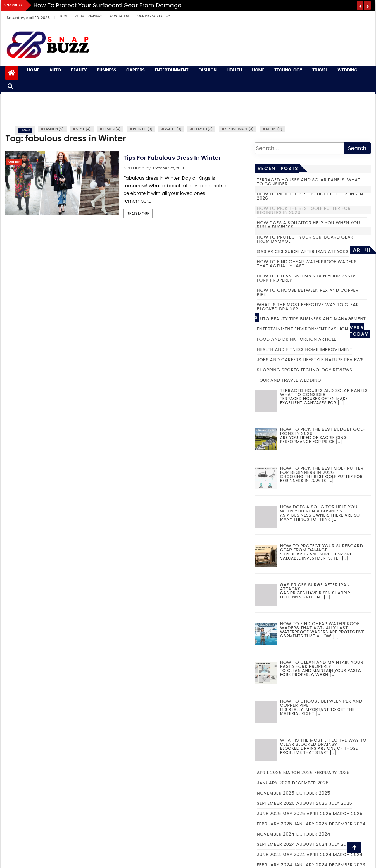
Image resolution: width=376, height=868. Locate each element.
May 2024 (294, 854)
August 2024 (312, 844)
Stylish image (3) (239, 129)
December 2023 (347, 865)
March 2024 (348, 854)
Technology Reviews (326, 370)
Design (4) (112, 129)
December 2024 (347, 824)
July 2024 (341, 844)
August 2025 (312, 803)
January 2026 (274, 783)
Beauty (79, 70)
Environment (311, 329)
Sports (290, 370)
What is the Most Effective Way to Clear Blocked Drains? (308, 307)
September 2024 (276, 844)
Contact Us (120, 16)
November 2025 (275, 793)
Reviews (354, 360)
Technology (288, 70)
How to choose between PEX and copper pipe (308, 292)
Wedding (347, 70)
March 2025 (348, 813)
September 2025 (276, 803)
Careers (136, 70)
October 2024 (313, 834)
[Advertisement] (188, 109)
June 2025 (269, 813)
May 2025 (294, 813)
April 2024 (319, 854)
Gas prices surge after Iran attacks (303, 251)
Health (234, 70)
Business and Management (333, 319)
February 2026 (332, 772)
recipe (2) (274, 129)
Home (63, 16)
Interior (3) (143, 129)
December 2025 (311, 783)
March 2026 (298, 772)
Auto (55, 70)
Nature (334, 360)
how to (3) (203, 129)
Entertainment (172, 70)
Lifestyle (313, 360)
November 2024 (275, 834)
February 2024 (274, 865)
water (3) (173, 129)
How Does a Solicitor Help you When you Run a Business (308, 225)
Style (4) (83, 129)
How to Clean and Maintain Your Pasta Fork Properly (306, 278)
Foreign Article (317, 339)
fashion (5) (54, 129)
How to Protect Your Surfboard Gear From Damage (107, 5)
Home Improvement (329, 349)
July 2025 (341, 803)
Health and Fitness (280, 349)
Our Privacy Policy (154, 16)
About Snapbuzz (89, 16)
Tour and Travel (277, 380)
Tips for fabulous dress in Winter (172, 158)
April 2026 (269, 772)
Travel (320, 70)
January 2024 (310, 865)
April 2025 (319, 813)
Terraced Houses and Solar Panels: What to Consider (309, 182)
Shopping (268, 370)
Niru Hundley (137, 168)
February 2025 (274, 824)
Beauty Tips (285, 319)
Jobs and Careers (279, 360)
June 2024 (269, 854)
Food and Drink (276, 339)
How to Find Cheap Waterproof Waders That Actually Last (307, 264)
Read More (138, 214)
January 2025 (310, 824)
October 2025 (313, 793)
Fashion (208, 70)
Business (107, 70)
